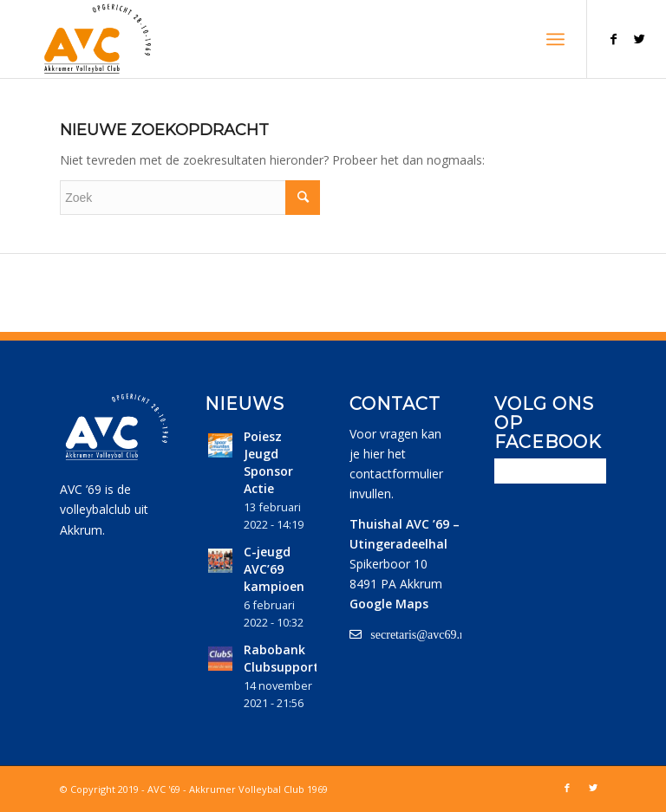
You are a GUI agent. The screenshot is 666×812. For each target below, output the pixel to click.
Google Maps (389, 604)
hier (374, 454)
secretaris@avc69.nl (420, 634)
